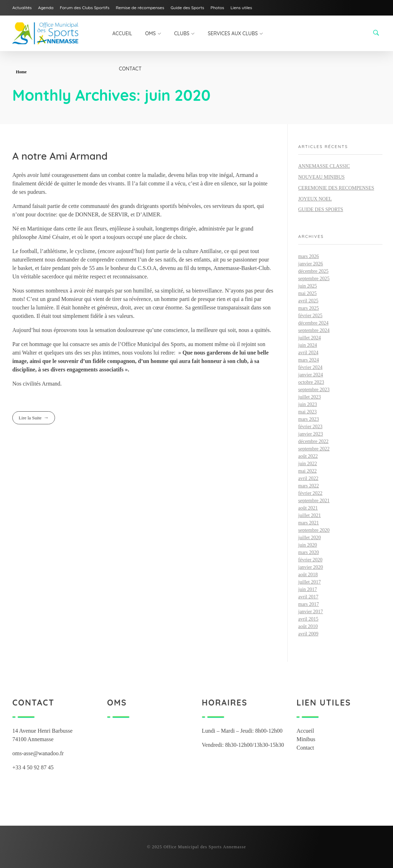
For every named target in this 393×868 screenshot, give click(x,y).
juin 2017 (308, 589)
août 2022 (308, 456)
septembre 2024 (314, 330)
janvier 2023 (311, 434)
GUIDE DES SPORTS (321, 210)
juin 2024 (308, 345)
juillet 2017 (309, 582)
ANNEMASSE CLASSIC (324, 166)
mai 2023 (308, 412)
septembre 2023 (314, 390)
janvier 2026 (311, 264)
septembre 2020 (314, 530)
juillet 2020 (309, 538)
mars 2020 (309, 552)
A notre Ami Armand (60, 156)
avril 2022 (308, 478)
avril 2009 (308, 634)
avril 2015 (308, 619)
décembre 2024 (313, 323)
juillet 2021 (309, 515)
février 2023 (310, 427)
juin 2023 (308, 404)
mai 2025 (308, 293)
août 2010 (308, 626)
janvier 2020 (311, 567)
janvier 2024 (311, 375)
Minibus (306, 739)
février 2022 (310, 493)
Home (21, 72)
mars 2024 (309, 360)
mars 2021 (309, 523)
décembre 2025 (313, 271)
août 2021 (308, 508)
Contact (305, 748)
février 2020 (310, 560)
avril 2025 (308, 301)
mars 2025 (309, 308)
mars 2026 (309, 256)
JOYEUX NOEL (315, 199)
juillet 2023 (309, 397)
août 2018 (308, 575)
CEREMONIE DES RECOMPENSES (336, 188)
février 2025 (310, 316)
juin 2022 (308, 464)
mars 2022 (309, 486)
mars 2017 (309, 604)
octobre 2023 (311, 382)
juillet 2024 (309, 338)
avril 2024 (308, 353)
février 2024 (310, 367)
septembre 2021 (314, 501)
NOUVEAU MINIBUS (321, 177)
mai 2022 (308, 471)
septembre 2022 (314, 449)
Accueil (305, 731)
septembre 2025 (314, 279)
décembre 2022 (313, 441)
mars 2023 (309, 419)
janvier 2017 (311, 612)
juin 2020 (308, 545)
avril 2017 (308, 597)
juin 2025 (308, 286)
